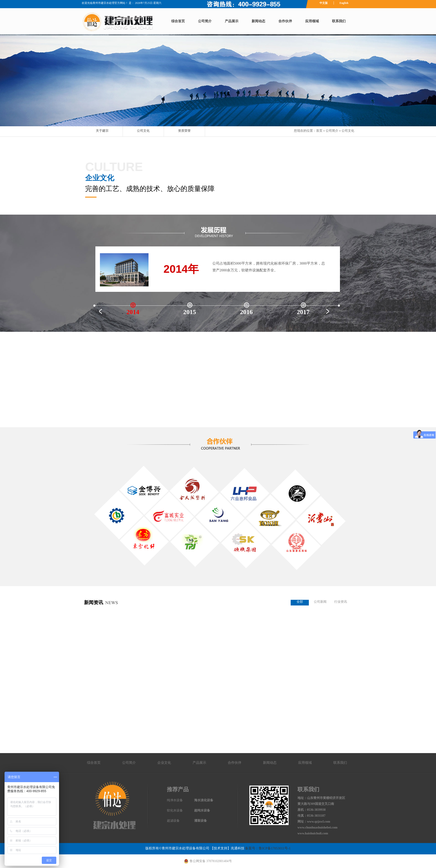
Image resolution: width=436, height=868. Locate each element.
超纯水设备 (202, 810)
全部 (300, 602)
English (344, 3)
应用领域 (312, 21)
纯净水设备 (175, 800)
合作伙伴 (285, 21)
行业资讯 (341, 602)
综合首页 (178, 21)
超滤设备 (173, 821)
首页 (319, 131)
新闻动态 (258, 21)
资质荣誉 (184, 131)
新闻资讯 (94, 603)
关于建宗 (102, 131)
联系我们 (339, 21)
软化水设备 (175, 810)
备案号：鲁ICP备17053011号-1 (268, 848)
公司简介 (205, 21)
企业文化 (164, 763)
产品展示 (232, 21)
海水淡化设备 (204, 800)
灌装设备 (201, 821)
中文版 (324, 3)
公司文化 (143, 131)
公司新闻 (320, 602)
